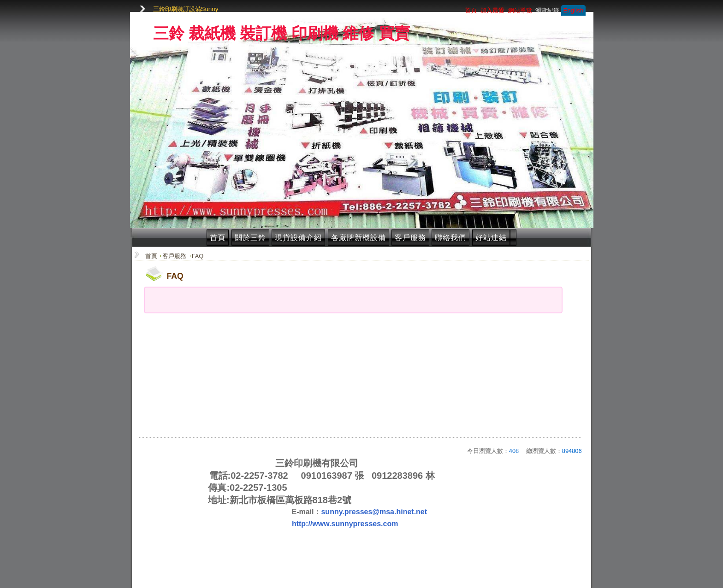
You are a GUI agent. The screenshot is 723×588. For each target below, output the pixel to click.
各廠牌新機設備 (359, 238)
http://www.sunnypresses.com (345, 524)
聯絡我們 (450, 238)
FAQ (198, 256)
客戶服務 (410, 238)
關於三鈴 (250, 238)
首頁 (218, 238)
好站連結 (491, 238)
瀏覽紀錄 (547, 10)
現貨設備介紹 (298, 238)
